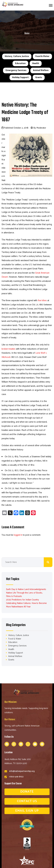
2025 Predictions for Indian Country (22, 600)
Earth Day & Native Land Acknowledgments (26, 589)
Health (36, 63)
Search (48, 562)
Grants (39, 77)
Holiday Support (20, 77)
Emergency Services (16, 70)
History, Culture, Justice (17, 56)
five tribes (42, 300)
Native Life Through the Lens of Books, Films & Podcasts (24, 595)
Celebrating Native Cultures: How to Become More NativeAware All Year (26, 605)
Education (20, 63)
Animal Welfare (41, 70)
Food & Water (42, 56)
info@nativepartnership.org (22, 771)
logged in (18, 535)
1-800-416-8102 (16, 777)
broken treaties (8, 349)
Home (27, 33)
